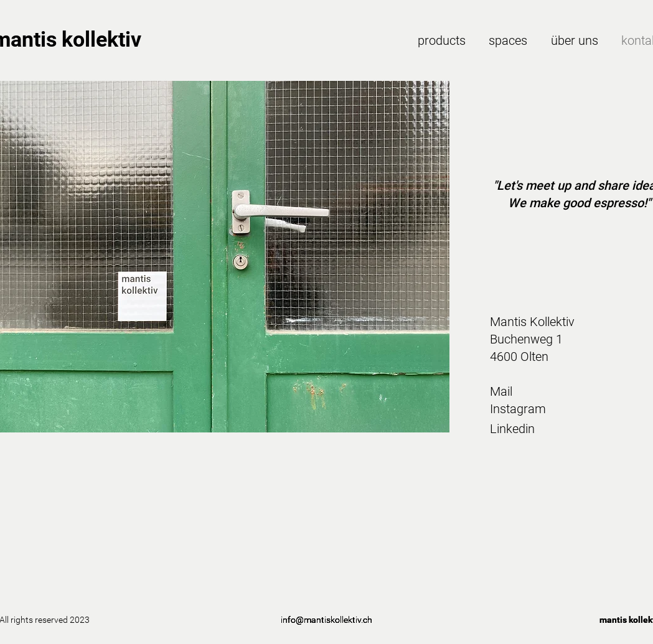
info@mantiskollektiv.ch (326, 620)
